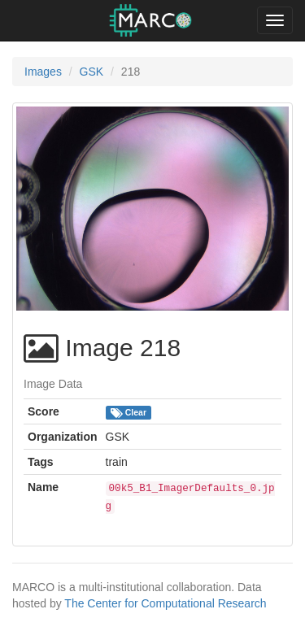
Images (43, 72)
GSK (92, 72)
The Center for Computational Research (165, 603)
